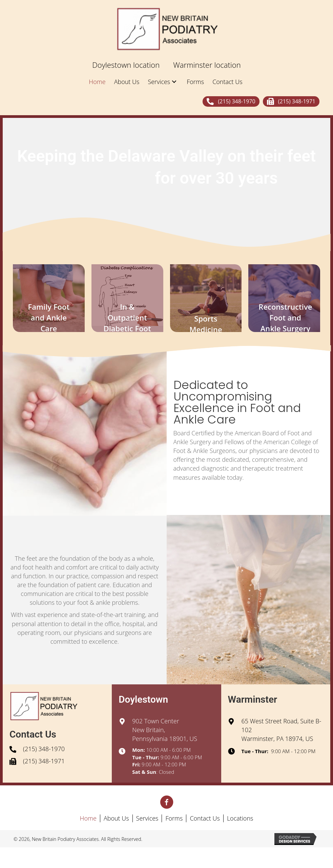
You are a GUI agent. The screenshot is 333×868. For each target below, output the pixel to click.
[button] (231, 101)
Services (147, 818)
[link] (126, 65)
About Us (116, 818)
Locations (240, 818)
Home (88, 818)
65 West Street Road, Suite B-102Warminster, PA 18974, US (282, 730)
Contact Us (205, 818)
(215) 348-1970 (44, 749)
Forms (174, 818)
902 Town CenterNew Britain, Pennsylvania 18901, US (165, 730)
